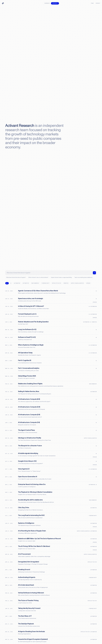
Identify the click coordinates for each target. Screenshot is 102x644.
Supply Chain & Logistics (77, 283)
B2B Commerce (35, 283)
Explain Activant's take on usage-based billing (61, 277)
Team (92, 3)
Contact (98, 3)
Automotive (26, 283)
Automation (17, 283)
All (7, 283)
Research (55, 3)
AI (11, 283)
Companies (47, 3)
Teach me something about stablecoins (83, 277)
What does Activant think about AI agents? (16, 277)
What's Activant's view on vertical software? (38, 277)
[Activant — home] (3, 3)
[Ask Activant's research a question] (49, 273)
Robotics (66, 283)
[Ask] (94, 273)
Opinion (88, 283)
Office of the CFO (57, 283)
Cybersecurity (46, 283)
